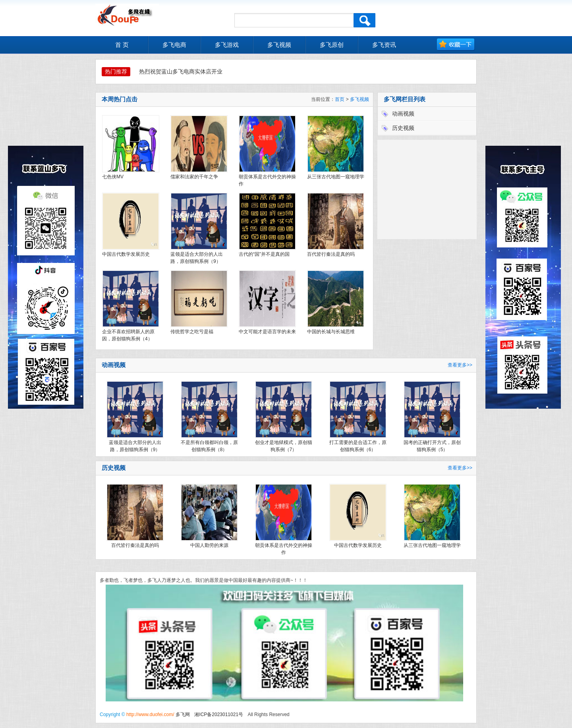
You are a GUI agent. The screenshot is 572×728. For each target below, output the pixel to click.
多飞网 (183, 714)
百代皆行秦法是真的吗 (331, 254)
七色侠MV (113, 177)
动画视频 (403, 114)
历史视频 (403, 128)
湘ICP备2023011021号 (219, 714)
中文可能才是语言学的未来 (267, 332)
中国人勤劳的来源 (209, 545)
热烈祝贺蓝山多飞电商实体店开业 (181, 71)
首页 (340, 99)
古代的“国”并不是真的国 (264, 254)
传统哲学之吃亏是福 (192, 332)
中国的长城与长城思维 (331, 332)
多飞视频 (359, 99)
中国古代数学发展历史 (126, 254)
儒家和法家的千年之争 (194, 177)
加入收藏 (456, 45)
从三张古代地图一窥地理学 (336, 177)
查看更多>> (460, 365)
